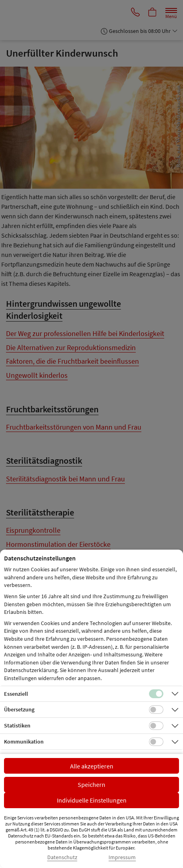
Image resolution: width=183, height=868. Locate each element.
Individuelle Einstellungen (92, 800)
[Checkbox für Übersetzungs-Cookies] (156, 710)
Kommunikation (24, 742)
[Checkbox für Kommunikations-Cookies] (156, 742)
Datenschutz (62, 857)
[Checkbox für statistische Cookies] (156, 726)
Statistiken (17, 725)
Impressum (122, 857)
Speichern (91, 784)
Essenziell (16, 694)
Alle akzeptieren (92, 766)
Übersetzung (19, 709)
